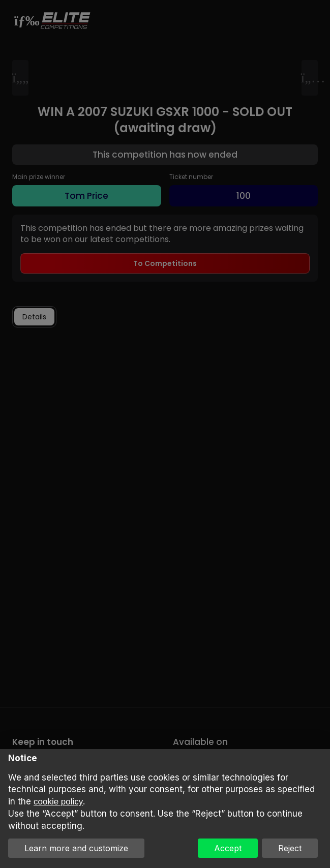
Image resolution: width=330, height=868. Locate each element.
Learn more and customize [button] (76, 848)
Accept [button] (228, 848)
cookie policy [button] (58, 802)
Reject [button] (290, 848)
